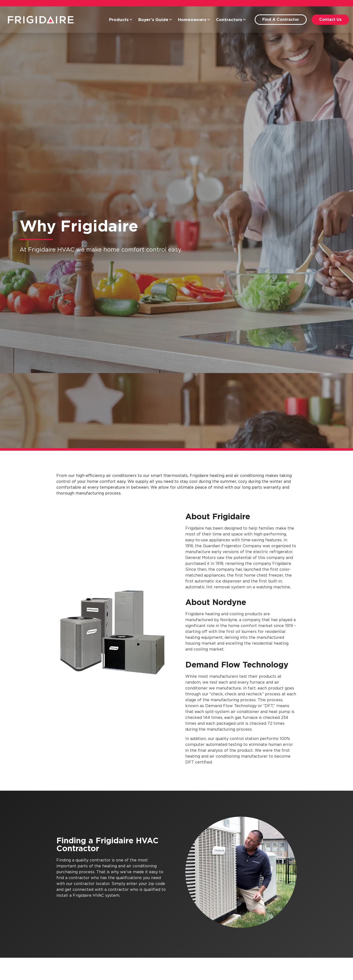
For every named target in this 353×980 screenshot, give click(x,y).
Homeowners (194, 20)
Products (121, 20)
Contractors (231, 20)
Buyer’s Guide (155, 20)
